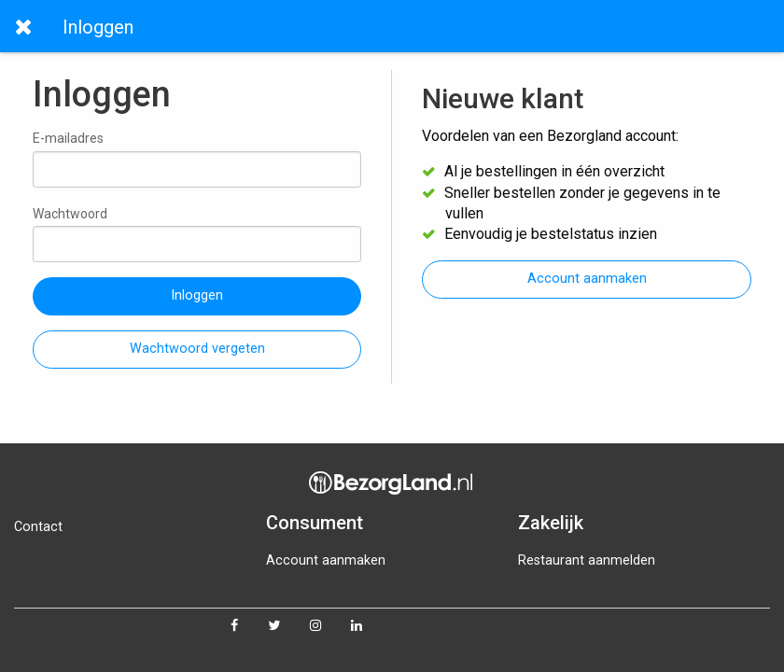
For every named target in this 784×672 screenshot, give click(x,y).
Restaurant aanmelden (587, 560)
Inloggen (197, 295)
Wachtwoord (197, 234)
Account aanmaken (587, 279)
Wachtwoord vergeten (197, 349)
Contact (38, 527)
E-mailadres (197, 159)
